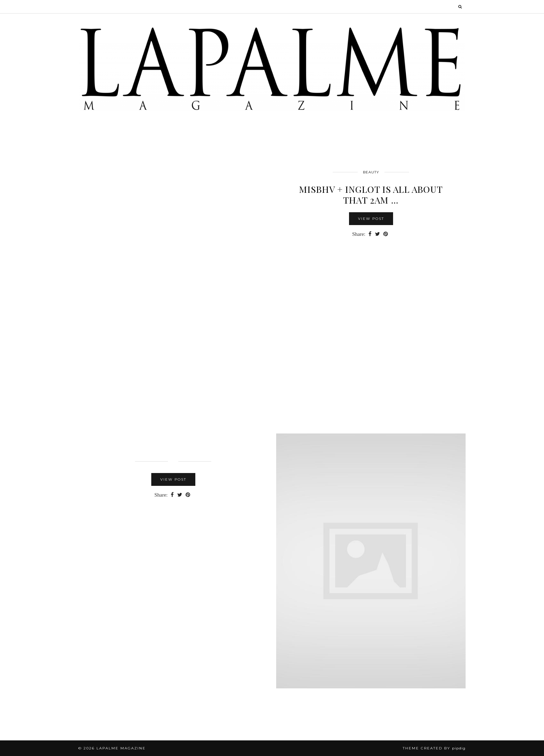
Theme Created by (434, 748)
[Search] (460, 7)
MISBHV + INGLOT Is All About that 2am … (371, 195)
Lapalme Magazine (121, 748)
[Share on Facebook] (370, 234)
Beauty (371, 172)
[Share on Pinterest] (386, 234)
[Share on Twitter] (377, 234)
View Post (371, 219)
